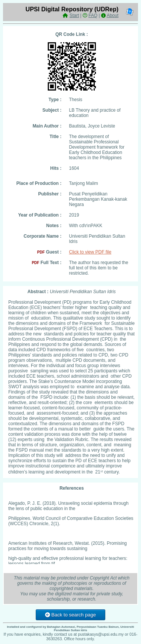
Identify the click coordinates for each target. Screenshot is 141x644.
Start (74, 15)
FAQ (93, 15)
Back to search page (70, 615)
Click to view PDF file (90, 252)
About (113, 15)
